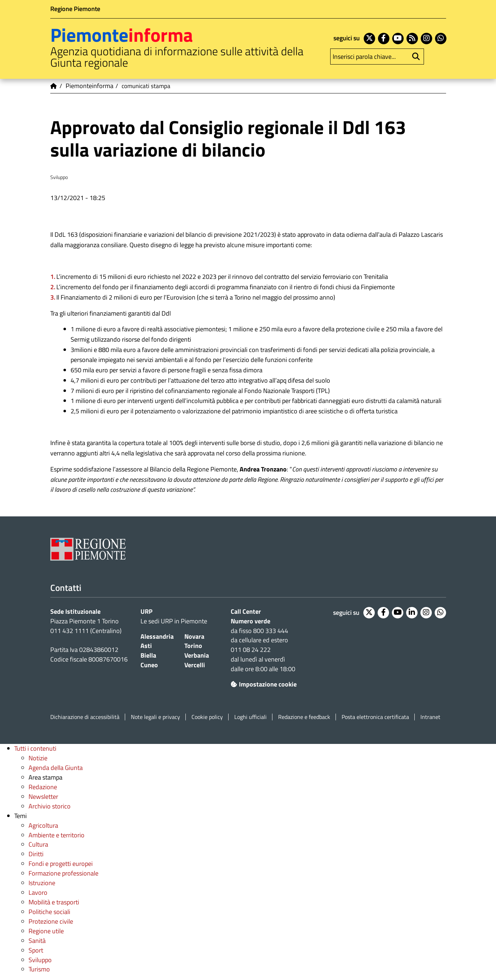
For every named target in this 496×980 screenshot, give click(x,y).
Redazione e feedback (304, 717)
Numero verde (250, 621)
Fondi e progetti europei (61, 864)
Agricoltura (43, 825)
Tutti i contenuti (35, 748)
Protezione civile (51, 921)
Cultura (38, 844)
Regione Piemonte (75, 9)
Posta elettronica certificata (375, 717)
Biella (148, 655)
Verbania (197, 655)
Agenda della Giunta (56, 768)
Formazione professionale (63, 873)
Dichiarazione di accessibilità (85, 717)
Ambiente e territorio (57, 835)
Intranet (430, 717)
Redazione (43, 787)
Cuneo (149, 665)
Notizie (38, 758)
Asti (146, 646)
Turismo (39, 969)
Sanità (37, 941)
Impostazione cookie (264, 684)
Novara (194, 636)
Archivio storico (50, 806)
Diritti (36, 854)
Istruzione (42, 883)
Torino (193, 646)
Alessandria (157, 636)
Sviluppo (40, 960)
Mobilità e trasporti (54, 902)
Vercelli (195, 665)
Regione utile (46, 931)
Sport (36, 950)
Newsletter (43, 797)
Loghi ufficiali (250, 717)
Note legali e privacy (155, 717)
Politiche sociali (49, 912)
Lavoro (38, 892)
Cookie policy (207, 717)
